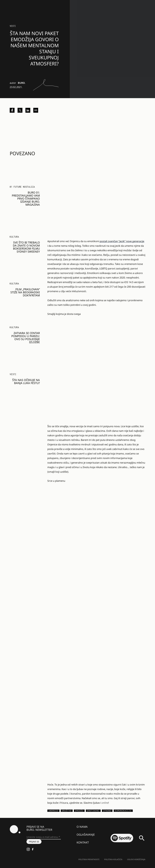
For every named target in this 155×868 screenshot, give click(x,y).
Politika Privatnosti (89, 859)
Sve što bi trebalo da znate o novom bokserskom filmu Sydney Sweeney (26, 247)
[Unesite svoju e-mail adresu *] (44, 837)
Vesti (13, 26)
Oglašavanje (86, 835)
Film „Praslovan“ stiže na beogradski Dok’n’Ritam (25, 292)
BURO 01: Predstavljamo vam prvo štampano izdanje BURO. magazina (26, 199)
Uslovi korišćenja (136, 859)
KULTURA (14, 237)
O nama (82, 827)
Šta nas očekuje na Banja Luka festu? (26, 381)
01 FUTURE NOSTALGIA (22, 187)
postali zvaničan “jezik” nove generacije (122, 241)
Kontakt (83, 842)
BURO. (22, 83)
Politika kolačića (113, 859)
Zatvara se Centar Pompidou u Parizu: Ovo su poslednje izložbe (26, 338)
